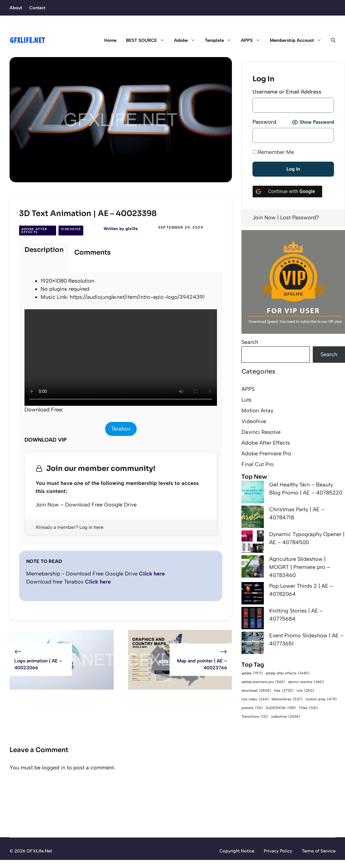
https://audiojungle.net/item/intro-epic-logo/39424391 (137, 297)
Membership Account (298, 40)
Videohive (71, 229)
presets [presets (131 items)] (252, 708)
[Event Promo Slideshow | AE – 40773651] (253, 644)
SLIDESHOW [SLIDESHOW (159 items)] (281, 708)
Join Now (264, 218)
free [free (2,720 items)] (284, 690)
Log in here (91, 527)
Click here (152, 574)
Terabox (121, 429)
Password (264, 122)
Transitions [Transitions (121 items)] (255, 717)
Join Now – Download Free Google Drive (86, 505)
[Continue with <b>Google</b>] (287, 192)
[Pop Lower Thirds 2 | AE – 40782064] (253, 594)
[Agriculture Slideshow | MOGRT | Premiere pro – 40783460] (253, 568)
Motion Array (257, 411)
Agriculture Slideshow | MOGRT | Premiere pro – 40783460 (300, 567)
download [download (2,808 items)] (256, 690)
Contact (37, 8)
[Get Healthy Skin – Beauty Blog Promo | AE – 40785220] (253, 493)
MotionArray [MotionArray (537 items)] (287, 699)
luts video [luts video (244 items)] (255, 699)
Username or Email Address (287, 92)
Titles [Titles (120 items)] (308, 708)
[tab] (44, 257)
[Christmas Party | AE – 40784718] (253, 518)
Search (250, 342)
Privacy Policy (278, 851)
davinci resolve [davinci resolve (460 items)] (306, 682)
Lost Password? (300, 218)
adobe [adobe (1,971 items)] (252, 673)
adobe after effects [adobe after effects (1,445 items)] (288, 673)
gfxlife (132, 229)
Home (110, 40)
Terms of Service (319, 851)
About (16, 8)
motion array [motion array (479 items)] (321, 699)
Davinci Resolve (261, 432)
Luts (247, 400)
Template (220, 40)
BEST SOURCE (148, 40)
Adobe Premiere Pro (266, 454)
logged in (54, 768)
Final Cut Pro (258, 464)
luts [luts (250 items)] (305, 691)
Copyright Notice (237, 851)
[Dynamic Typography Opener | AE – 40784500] (253, 543)
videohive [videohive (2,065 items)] (286, 716)
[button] (331, 40)
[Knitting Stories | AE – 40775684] (253, 619)
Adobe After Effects (34, 231)
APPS (253, 40)
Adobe (187, 40)
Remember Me (273, 152)
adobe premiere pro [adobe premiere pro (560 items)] (263, 682)
